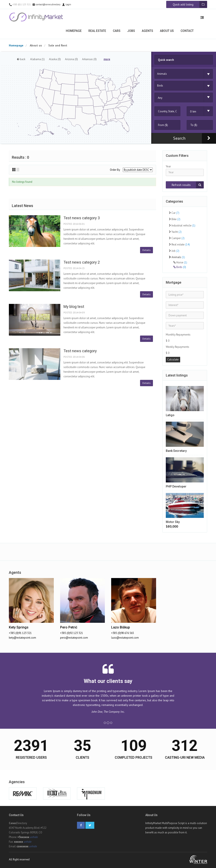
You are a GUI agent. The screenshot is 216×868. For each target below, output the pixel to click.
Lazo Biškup (121, 627)
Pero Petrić (69, 627)
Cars (117, 31)
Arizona (71, 59)
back (21, 59)
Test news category (80, 351)
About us (167, 31)
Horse (180, 262)
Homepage (74, 31)
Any (160, 98)
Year (168, 166)
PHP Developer (176, 486)
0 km (193, 111)
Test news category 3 (82, 218)
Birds (180, 267)
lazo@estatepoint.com (125, 638)
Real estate (97, 31)
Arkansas (89, 59)
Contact (187, 31)
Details (146, 250)
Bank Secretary (176, 451)
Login (67, 4)
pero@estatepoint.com (74, 638)
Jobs (131, 31)
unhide (34, 837)
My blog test (74, 307)
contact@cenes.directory (46, 4)
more (107, 59)
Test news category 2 (82, 262)
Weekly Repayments (178, 347)
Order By (115, 170)
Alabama (37, 59)
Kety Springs (19, 627)
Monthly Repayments (178, 335)
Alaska (55, 59)
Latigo (170, 415)
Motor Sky (173, 522)
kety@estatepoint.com (22, 638)
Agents (147, 31)
